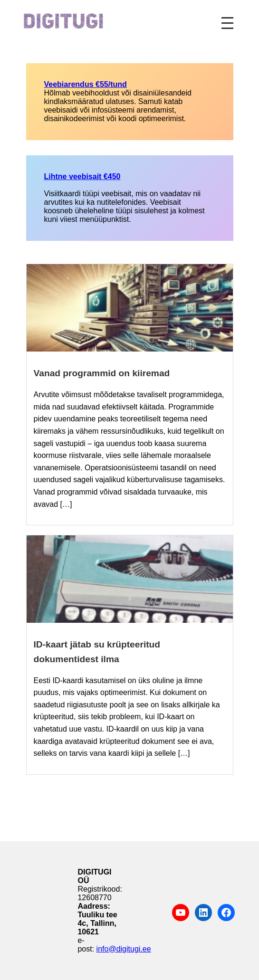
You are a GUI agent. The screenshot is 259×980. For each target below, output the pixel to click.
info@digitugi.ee (124, 949)
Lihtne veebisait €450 (82, 176)
